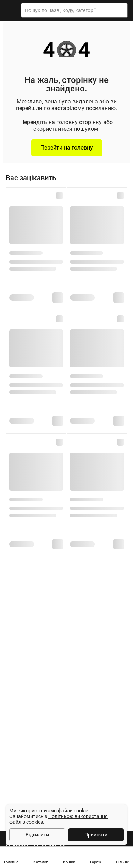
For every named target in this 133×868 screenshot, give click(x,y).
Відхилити (37, 835)
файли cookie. (74, 811)
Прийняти (96, 835)
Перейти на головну (67, 148)
